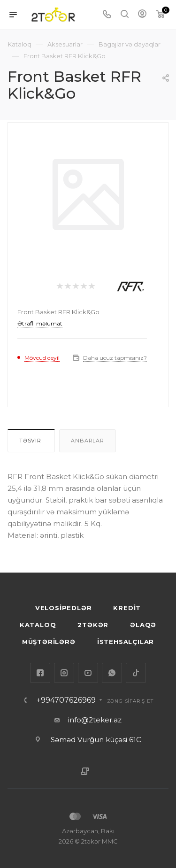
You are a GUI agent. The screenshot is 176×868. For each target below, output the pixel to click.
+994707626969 (66, 700)
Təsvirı (31, 441)
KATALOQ (38, 625)
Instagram (64, 673)
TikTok (136, 673)
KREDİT (127, 608)
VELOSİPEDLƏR (64, 608)
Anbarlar (87, 441)
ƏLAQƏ (143, 625)
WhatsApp (112, 673)
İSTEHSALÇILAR (126, 642)
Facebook (40, 673)
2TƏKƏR (93, 625)
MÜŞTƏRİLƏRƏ (49, 642)
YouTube (88, 673)
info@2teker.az (95, 720)
